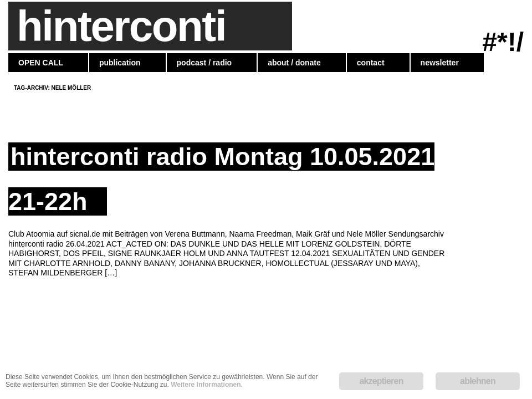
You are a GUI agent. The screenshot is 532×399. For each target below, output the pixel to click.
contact (371, 63)
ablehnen (478, 381)
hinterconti (121, 26)
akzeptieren (381, 381)
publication (120, 63)
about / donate (294, 63)
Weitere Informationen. (207, 385)
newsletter (440, 63)
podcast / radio (204, 63)
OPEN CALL (41, 63)
